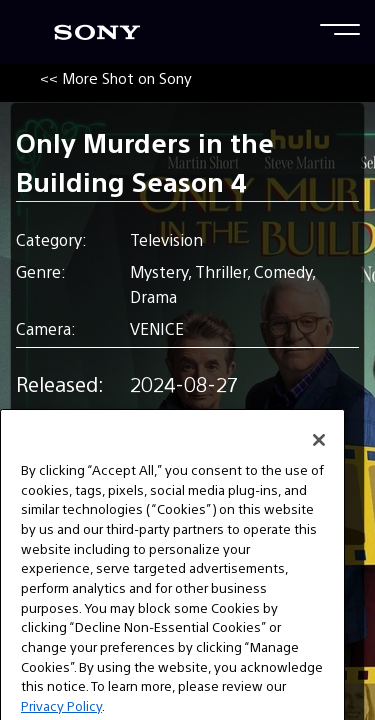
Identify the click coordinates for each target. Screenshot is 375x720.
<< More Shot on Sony (116, 77)
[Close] (319, 458)
